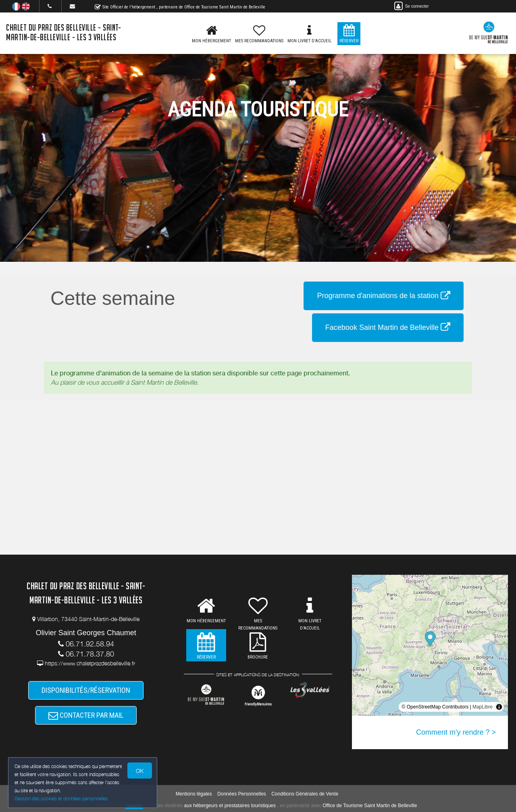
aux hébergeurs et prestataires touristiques (230, 806)
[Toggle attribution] (499, 707)
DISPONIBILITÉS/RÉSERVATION (86, 690)
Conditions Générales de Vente (305, 794)
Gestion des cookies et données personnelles (61, 799)
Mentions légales (194, 794)
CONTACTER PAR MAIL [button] (86, 715)
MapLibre (483, 707)
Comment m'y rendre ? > (456, 732)
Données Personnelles (242, 794)
